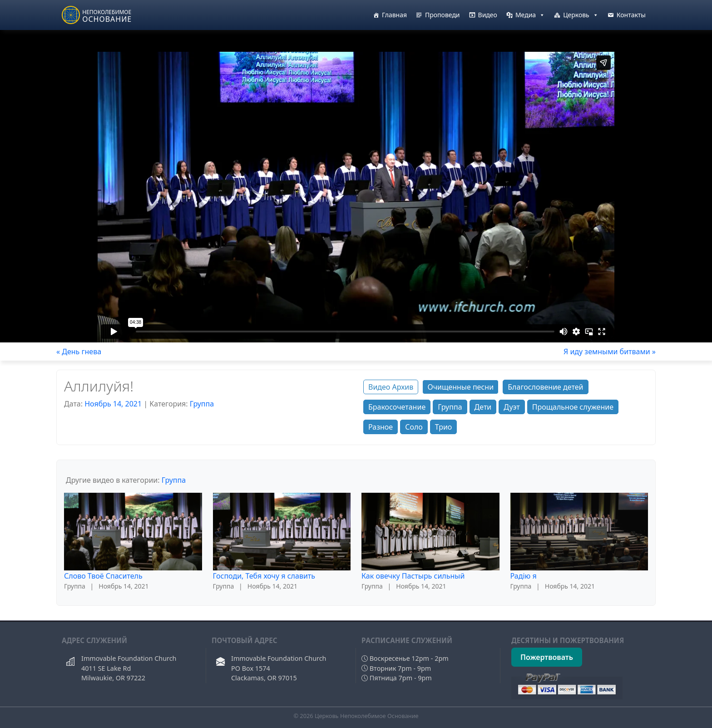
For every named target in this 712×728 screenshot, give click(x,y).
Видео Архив (391, 387)
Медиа (530, 15)
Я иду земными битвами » (610, 352)
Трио (444, 427)
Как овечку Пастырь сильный (413, 576)
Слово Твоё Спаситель (103, 576)
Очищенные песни (460, 387)
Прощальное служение (573, 407)
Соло (414, 427)
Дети (483, 407)
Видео (488, 15)
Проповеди (443, 15)
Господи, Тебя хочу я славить (264, 576)
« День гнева (79, 352)
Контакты (631, 15)
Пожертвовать (547, 657)
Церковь (581, 15)
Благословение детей (545, 387)
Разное (381, 427)
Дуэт (512, 407)
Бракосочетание (397, 407)
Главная (394, 15)
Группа (202, 404)
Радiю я (524, 576)
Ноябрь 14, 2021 (113, 404)
